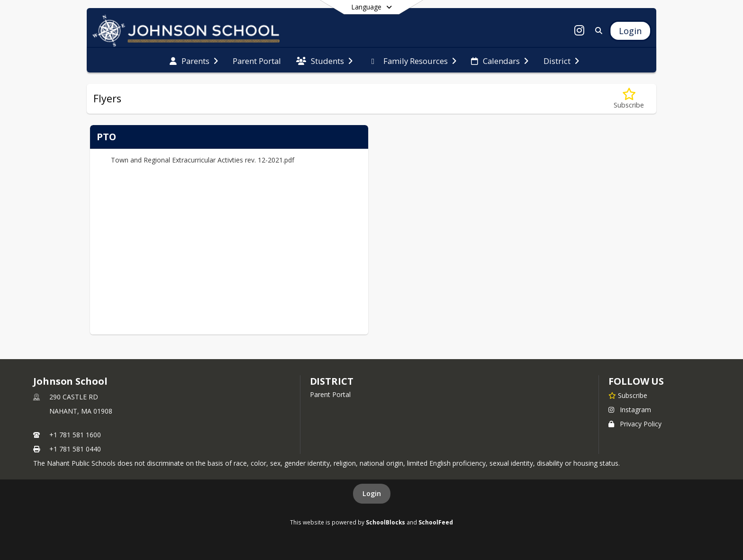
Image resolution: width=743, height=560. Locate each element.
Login (372, 493)
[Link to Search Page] (597, 31)
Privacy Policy (635, 424)
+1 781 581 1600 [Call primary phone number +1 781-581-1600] (75, 435)
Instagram (630, 410)
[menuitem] (194, 60)
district (332, 381)
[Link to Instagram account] (580, 32)
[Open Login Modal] (630, 31)
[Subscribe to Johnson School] (628, 395)
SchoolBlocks (385, 522)
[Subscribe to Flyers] (629, 99)
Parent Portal (330, 394)
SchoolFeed (436, 522)
